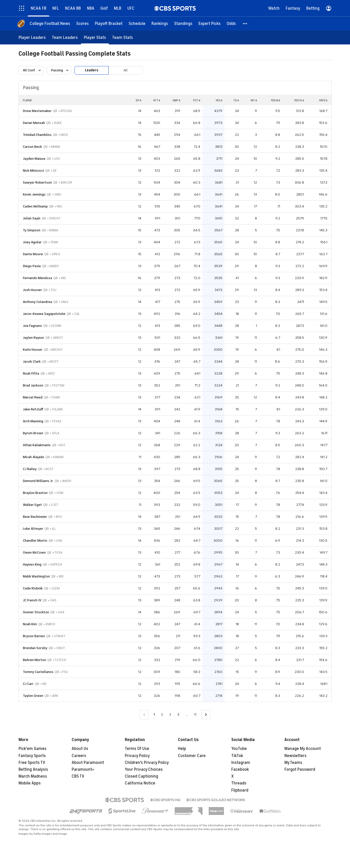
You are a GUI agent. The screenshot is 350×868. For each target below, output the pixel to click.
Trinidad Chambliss (37, 135)
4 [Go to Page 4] (178, 714)
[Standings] (183, 23)
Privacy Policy (137, 756)
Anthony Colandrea (37, 302)
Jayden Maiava (34, 159)
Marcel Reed (33, 397)
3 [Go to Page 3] (170, 714)
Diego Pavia (32, 266)
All (126, 70)
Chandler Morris (35, 541)
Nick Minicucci (33, 171)
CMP (176, 100)
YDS (219, 100)
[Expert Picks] (210, 23)
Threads (239, 783)
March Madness (33, 776)
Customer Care (192, 756)
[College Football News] (50, 23)
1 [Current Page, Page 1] (154, 714)
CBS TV (78, 776)
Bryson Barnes (34, 636)
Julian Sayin (32, 218)
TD (236, 100)
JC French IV (32, 600)
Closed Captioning (141, 776)
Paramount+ (83, 769)
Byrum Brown (33, 433)
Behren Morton (34, 660)
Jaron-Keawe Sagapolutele (44, 314)
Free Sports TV (32, 763)
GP (139, 100)
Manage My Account (303, 749)
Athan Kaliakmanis (37, 445)
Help (182, 749)
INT (254, 100)
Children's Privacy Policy (147, 763)
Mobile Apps (30, 783)
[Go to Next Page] (206, 715)
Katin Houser (33, 350)
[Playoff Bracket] (109, 23)
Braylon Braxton (35, 493)
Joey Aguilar (32, 242)
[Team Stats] (123, 37)
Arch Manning (33, 421)
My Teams (293, 763)
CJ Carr (28, 684)
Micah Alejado (34, 457)
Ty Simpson (32, 230)
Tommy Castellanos (38, 672)
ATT (157, 100)
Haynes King (32, 564)
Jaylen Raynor (34, 338)
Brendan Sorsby (35, 648)
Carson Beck (32, 147)
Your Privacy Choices (144, 769)
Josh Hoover (32, 290)
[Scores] (82, 23)
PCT (197, 100)
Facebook (240, 769)
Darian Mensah (34, 123)
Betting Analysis (33, 769)
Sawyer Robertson (37, 182)
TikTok (237, 756)
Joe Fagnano (32, 326)
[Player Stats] (95, 37)
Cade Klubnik (33, 588)
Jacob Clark (32, 361)
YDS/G (299, 100)
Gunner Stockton (36, 612)
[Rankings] (160, 23)
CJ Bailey (30, 469)
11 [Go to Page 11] (195, 714)
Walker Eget (32, 505)
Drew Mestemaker (37, 111)
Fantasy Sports (32, 756)
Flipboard (240, 790)
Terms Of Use (137, 749)
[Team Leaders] (65, 37)
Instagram (241, 763)
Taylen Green (33, 696)
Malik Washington (36, 576)
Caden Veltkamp (35, 206)
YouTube (239, 749)
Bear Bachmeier (35, 517)
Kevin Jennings (34, 194)
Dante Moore (33, 254)
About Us (80, 749)
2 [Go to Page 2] (162, 714)
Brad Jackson (33, 385)
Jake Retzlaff (33, 409)
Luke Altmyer (33, 529)
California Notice (140, 783)
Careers (79, 756)
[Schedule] (137, 23)
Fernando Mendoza (37, 278)
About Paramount (88, 763)
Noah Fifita (31, 373)
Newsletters (295, 756)
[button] (245, 23)
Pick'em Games (33, 749)
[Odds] (231, 23)
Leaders (92, 70)
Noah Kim (30, 624)
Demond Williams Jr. (38, 481)
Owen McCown (34, 552)
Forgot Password (300, 769)
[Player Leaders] (32, 37)
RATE (323, 100)
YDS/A (275, 100)
